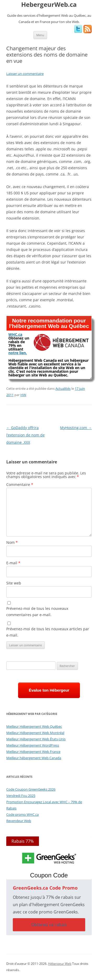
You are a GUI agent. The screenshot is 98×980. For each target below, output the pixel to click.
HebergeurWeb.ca (49, 5)
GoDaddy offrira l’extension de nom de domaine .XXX (25, 435)
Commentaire (20, 484)
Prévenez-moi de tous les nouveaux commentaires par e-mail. (37, 612)
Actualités (63, 388)
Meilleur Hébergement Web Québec (34, 726)
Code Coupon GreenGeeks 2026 (31, 789)
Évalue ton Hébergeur (49, 690)
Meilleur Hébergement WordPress (33, 745)
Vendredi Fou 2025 (21, 796)
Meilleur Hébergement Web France (33, 752)
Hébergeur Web (60, 964)
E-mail (13, 563)
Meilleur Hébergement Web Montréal (35, 733)
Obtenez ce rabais (49, 925)
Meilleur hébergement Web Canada (34, 758)
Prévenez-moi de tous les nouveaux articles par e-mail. (48, 632)
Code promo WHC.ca (22, 814)
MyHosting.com (76, 428)
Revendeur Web (19, 821)
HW (23, 395)
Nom (12, 542)
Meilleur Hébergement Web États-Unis (36, 739)
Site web (14, 583)
